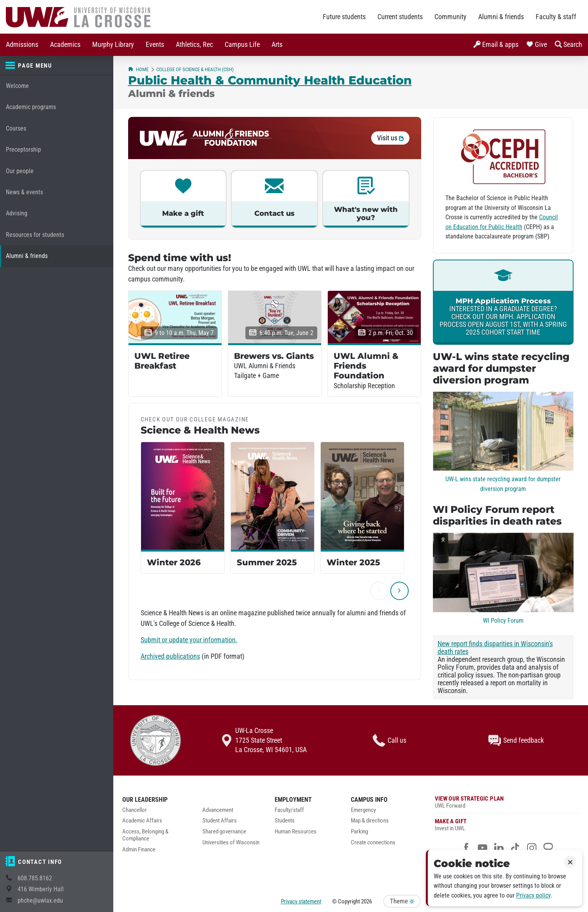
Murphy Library (113, 45)
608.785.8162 (35, 878)
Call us (390, 740)
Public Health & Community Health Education (270, 80)
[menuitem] (22, 45)
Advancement (218, 810)
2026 (366, 901)
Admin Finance (139, 850)
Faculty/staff (289, 810)
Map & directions (370, 821)
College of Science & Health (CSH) (195, 69)
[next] (399, 591)
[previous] (379, 591)
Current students (400, 17)
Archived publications (170, 656)
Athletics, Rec (194, 45)
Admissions (22, 45)
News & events (24, 192)
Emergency (363, 810)
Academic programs (31, 107)
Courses (16, 128)
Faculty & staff (556, 17)
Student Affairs (220, 821)
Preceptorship (23, 150)
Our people (20, 171)
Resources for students (35, 235)
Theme (402, 901)
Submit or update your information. (189, 640)
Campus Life (242, 45)
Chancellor (135, 810)
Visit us (390, 138)
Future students (344, 17)
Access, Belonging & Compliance (145, 835)
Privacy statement (301, 901)
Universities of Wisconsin (231, 843)
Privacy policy (533, 895)
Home (138, 69)
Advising (17, 213)
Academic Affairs (142, 821)
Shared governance (224, 832)
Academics (65, 45)
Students (285, 821)
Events (155, 45)
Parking (359, 832)
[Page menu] (57, 66)
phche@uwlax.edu (40, 900)
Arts (277, 45)
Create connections (373, 843)
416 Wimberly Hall (41, 889)
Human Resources (296, 832)
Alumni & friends (501, 17)
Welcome (17, 86)
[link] (503, 302)
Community (450, 17)
